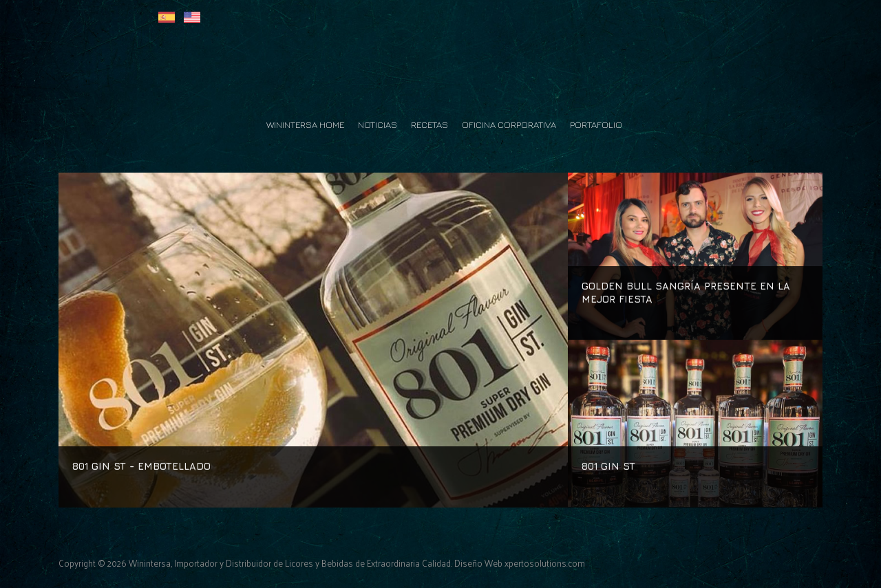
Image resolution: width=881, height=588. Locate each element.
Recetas (429, 124)
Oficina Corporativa (509, 124)
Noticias (378, 124)
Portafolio (596, 124)
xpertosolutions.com (545, 563)
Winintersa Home (305, 124)
